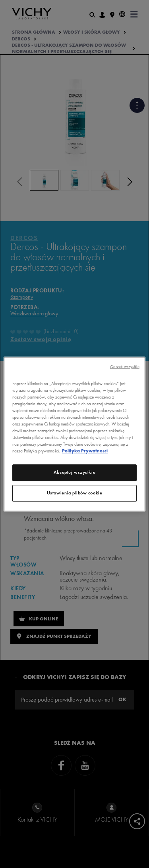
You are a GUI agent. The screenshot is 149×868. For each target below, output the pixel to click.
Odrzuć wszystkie (125, 367)
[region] (74, 434)
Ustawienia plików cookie (75, 493)
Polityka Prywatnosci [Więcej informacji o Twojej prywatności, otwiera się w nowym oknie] (85, 451)
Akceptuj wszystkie (74, 472)
